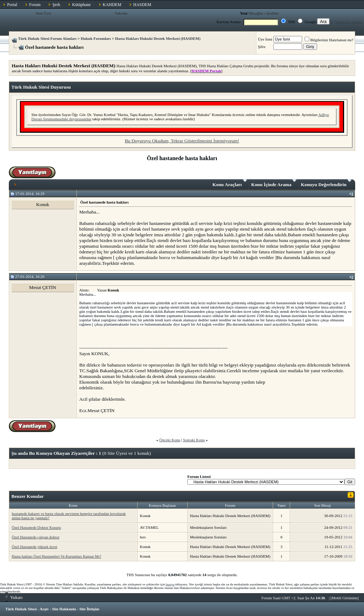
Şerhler (273, 13)
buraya (170, 584)
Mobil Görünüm (345, 598)
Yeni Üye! (43, 13)
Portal (12, 5)
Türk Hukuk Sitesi (21, 609)
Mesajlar (256, 13)
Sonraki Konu (194, 440)
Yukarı (14, 597)
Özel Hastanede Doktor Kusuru (36, 527)
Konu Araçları (230, 183)
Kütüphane (82, 5)
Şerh (56, 5)
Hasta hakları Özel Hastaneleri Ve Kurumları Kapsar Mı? (57, 556)
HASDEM (142, 5)
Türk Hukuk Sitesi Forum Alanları (47, 38)
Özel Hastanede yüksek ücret (34, 547)
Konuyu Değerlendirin (326, 183)
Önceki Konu (170, 440)
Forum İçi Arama (349, 22)
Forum (35, 5)
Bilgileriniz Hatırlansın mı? (329, 40)
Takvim (121, 13)
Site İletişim (89, 609)
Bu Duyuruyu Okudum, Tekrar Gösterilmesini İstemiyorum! (182, 141)
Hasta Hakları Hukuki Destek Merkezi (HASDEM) (157, 38)
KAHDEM (112, 5)
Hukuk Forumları (96, 38)
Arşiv (44, 609)
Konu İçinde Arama (274, 183)
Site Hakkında (64, 609)
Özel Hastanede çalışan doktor (36, 537)
